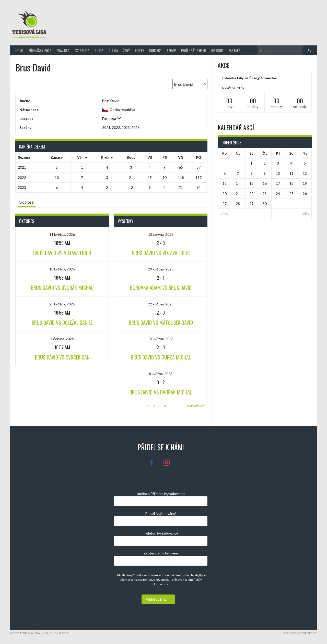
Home (19, 50)
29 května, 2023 (161, 269)
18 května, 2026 (62, 269)
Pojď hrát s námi (193, 50)
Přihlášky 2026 (40, 50)
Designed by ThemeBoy (300, 633)
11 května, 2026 (62, 234)
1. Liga (99, 50)
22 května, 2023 (161, 304)
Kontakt (155, 50)
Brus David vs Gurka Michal (161, 357)
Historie (217, 50)
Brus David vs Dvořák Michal (62, 288)
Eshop (171, 50)
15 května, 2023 (161, 339)
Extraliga (82, 50)
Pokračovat (196, 406)
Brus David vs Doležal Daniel (62, 323)
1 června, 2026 (62, 339)
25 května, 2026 (62, 304)
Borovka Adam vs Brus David (161, 288)
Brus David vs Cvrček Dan (62, 357)
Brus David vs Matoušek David (161, 323)
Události (27, 202)
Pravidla (63, 50)
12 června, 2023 (161, 234)
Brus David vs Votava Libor (62, 253)
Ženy (126, 50)
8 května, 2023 (161, 374)
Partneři (235, 50)
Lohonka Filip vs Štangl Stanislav (249, 78)
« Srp (224, 214)
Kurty (139, 50)
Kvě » (305, 214)
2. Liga (113, 50)
